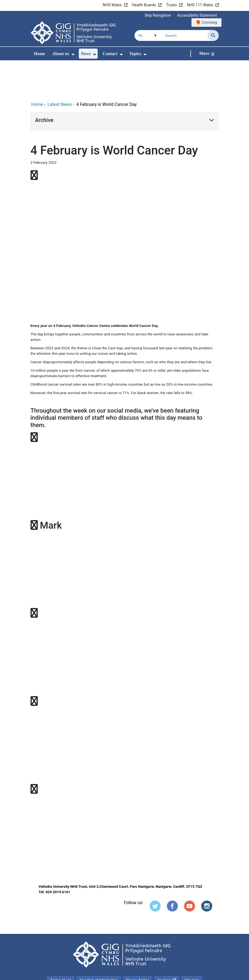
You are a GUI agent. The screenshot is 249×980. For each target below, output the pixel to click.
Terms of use (61, 944)
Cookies (164, 944)
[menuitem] (73, 54)
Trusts (171, 5)
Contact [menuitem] (110, 54)
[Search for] (185, 35)
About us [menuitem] (61, 54)
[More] (207, 54)
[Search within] (148, 35)
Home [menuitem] (40, 54)
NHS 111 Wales (200, 5)
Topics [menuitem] (135, 54)
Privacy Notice (138, 944)
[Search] (213, 35)
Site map (191, 944)
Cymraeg (209, 22)
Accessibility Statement (197, 15)
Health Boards (144, 5)
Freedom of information (99, 944)
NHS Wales (112, 5)
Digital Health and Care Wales (184, 973)
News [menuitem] (86, 54)
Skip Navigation (158, 15)
